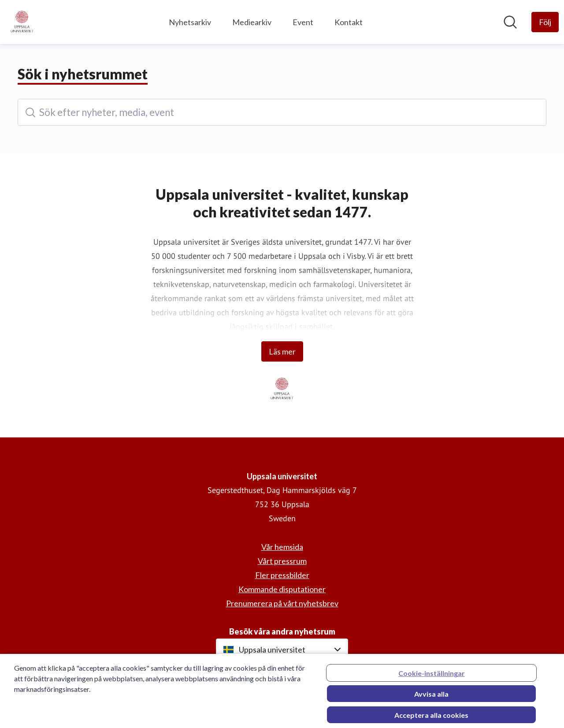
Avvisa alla (431, 697)
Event (303, 22)
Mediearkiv (252, 22)
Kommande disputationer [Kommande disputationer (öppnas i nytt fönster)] (282, 589)
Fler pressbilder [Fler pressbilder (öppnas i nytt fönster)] (282, 575)
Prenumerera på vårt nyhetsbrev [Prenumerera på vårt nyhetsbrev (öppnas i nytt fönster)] (282, 603)
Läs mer (282, 351)
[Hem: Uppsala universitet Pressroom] (22, 22)
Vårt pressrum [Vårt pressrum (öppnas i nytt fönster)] (282, 561)
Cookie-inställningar (432, 677)
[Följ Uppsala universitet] (545, 22)
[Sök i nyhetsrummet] (510, 22)
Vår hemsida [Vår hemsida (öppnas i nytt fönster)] (282, 547)
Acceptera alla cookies (431, 719)
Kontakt (349, 22)
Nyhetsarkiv (190, 22)
